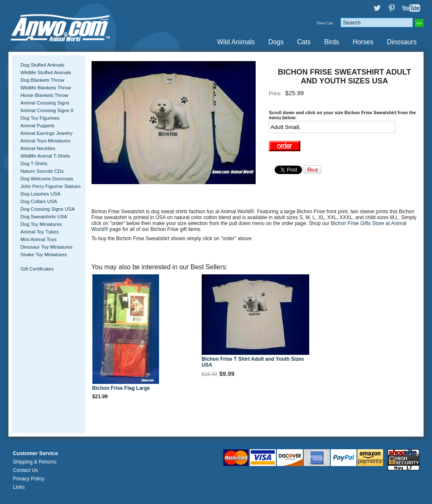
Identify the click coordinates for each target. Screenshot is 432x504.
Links (19, 487)
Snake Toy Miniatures (43, 255)
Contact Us (25, 470)
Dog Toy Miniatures (41, 224)
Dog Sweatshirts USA (44, 217)
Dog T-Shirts (34, 164)
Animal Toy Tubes (39, 232)
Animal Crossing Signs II (47, 110)
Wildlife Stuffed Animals (46, 72)
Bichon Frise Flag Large (121, 388)
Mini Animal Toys (38, 239)
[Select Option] (332, 127)
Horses (363, 42)
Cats (304, 42)
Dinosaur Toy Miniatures (46, 247)
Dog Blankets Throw (42, 80)
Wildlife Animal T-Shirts (45, 156)
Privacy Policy (28, 479)
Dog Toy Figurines (40, 118)
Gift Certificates (37, 269)
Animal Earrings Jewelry (46, 133)
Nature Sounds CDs (42, 171)
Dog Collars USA (39, 201)
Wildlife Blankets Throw (45, 88)
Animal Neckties (38, 148)
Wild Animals (236, 42)
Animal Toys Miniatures (45, 141)
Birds (332, 42)
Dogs (276, 42)
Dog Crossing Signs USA (47, 209)
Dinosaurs (402, 42)
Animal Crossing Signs (45, 103)
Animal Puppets (37, 126)
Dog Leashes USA (40, 194)
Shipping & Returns (34, 462)
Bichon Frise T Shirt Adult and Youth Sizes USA (253, 362)
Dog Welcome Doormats (47, 179)
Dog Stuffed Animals (42, 65)
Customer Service (35, 453)
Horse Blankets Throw (44, 95)
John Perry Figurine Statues (50, 186)
